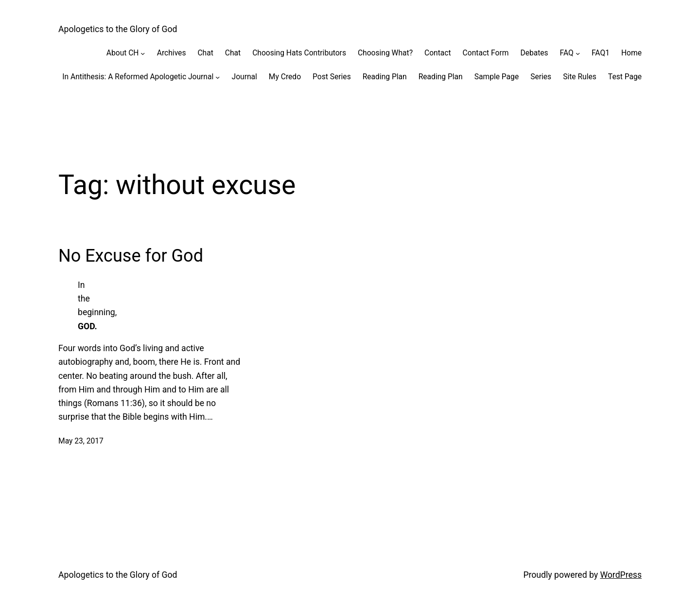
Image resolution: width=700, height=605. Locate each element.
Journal (245, 77)
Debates (534, 53)
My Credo (285, 77)
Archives (172, 53)
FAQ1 (601, 53)
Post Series (332, 77)
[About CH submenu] (143, 53)
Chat (205, 53)
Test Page (625, 77)
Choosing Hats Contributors (299, 53)
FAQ (567, 53)
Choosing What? (385, 53)
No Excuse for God (131, 256)
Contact (438, 53)
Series (541, 77)
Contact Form (486, 53)
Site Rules (580, 77)
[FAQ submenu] (578, 53)
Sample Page (497, 77)
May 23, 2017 (81, 441)
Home (631, 53)
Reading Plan (385, 77)
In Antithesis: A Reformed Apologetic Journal (138, 77)
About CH (123, 53)
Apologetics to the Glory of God (118, 29)
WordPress (621, 575)
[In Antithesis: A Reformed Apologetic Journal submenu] (218, 77)
